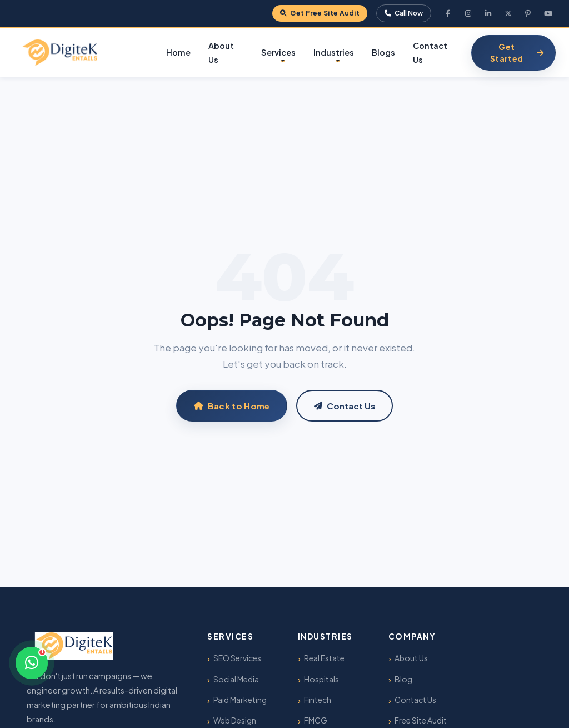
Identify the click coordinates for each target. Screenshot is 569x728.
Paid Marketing (240, 700)
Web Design (235, 720)
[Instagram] (468, 13)
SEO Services (237, 658)
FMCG (316, 720)
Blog (403, 679)
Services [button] (278, 52)
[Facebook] (448, 13)
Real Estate (324, 658)
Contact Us (430, 53)
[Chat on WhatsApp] (32, 663)
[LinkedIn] (488, 13)
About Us (221, 53)
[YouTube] (548, 13)
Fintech (318, 700)
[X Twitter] (508, 13)
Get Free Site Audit (320, 13)
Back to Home (232, 406)
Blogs (383, 52)
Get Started (517, 53)
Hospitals (321, 679)
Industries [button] (334, 52)
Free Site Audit (421, 720)
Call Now (404, 13)
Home (178, 52)
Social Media (236, 679)
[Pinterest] (528, 13)
